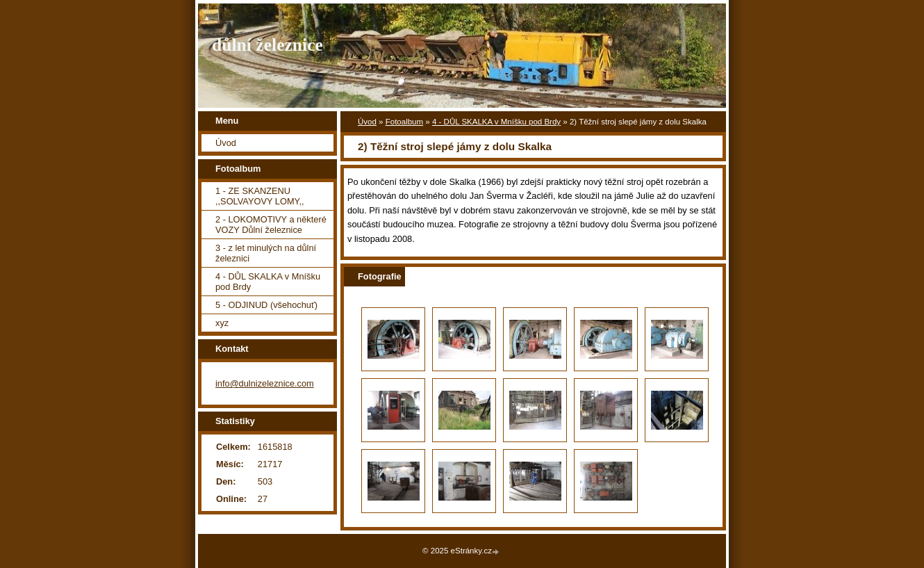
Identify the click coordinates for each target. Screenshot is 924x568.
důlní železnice (267, 45)
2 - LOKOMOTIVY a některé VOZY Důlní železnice (271, 225)
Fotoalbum (404, 122)
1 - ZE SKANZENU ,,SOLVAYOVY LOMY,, (260, 196)
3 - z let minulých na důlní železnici (266, 253)
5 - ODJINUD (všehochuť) (266, 305)
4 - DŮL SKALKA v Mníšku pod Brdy (496, 122)
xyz (222, 323)
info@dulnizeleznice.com (265, 383)
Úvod (367, 122)
